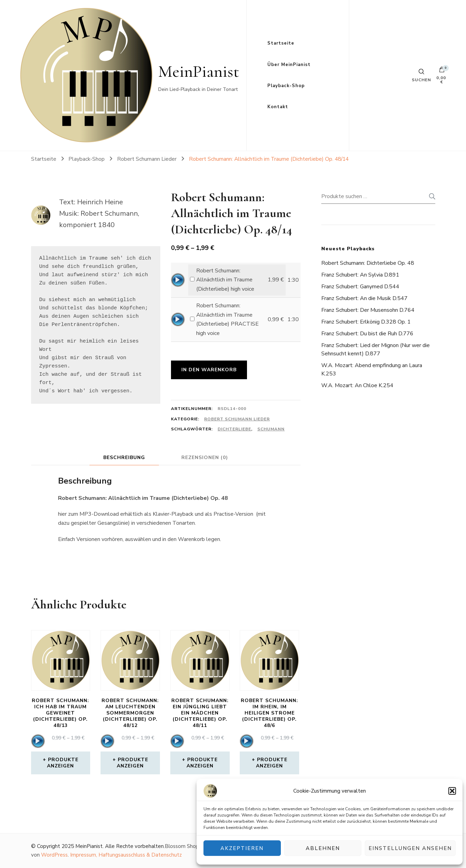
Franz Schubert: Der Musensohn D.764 (368, 310)
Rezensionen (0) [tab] (205, 458)
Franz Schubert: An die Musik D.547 (364, 298)
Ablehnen (323, 848)
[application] (178, 280)
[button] (452, 791)
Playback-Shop (286, 86)
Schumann (271, 429)
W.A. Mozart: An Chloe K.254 (357, 385)
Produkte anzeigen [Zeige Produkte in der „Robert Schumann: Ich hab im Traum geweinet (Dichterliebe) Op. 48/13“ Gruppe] (63, 763)
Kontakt (278, 107)
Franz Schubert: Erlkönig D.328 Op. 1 (366, 322)
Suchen (430, 196)
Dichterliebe (234, 429)
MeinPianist (199, 71)
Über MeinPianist (289, 65)
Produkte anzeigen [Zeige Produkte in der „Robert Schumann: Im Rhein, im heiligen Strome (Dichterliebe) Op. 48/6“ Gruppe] (272, 763)
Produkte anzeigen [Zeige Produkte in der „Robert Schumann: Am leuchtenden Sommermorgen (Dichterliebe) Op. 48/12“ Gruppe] (132, 763)
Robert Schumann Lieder (237, 419)
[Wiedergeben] (178, 280)
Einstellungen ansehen (410, 848)
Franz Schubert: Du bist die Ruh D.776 (367, 334)
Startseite (281, 43)
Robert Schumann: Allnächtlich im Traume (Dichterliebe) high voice (225, 280)
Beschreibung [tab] (124, 458)
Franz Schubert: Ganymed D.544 (360, 287)
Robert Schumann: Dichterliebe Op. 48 (368, 263)
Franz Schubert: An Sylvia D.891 (360, 275)
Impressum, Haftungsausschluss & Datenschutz (126, 855)
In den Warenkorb (209, 370)
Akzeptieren (242, 848)
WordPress (54, 855)
